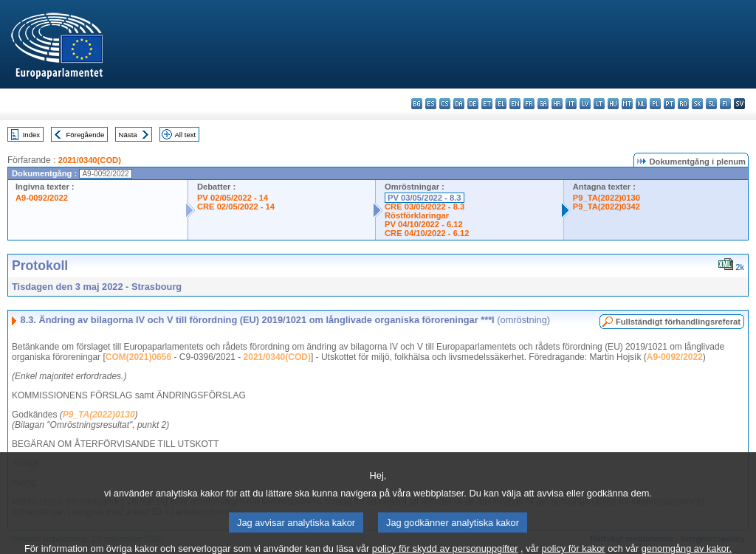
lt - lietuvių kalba (599, 104)
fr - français (529, 104)
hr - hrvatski (557, 104)
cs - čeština (445, 104)
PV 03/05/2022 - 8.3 (425, 198)
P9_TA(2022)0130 (606, 198)
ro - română (683, 104)
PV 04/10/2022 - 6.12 (424, 224)
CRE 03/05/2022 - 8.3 (425, 207)
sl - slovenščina (711, 104)
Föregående (86, 135)
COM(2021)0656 (138, 357)
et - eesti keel (487, 104)
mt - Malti (627, 104)
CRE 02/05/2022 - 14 (236, 207)
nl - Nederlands (641, 104)
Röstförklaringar (417, 215)
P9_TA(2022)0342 (606, 207)
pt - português (669, 104)
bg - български (417, 104)
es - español (431, 104)
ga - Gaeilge (543, 104)
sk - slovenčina (697, 104)
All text (185, 135)
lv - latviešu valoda (585, 104)
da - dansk (459, 104)
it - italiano (571, 104)
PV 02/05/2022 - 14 (233, 198)
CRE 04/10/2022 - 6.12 (427, 233)
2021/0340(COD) (90, 160)
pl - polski (655, 104)
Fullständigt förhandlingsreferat (678, 322)
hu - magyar (613, 104)
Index (31, 135)
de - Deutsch (473, 104)
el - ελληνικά (501, 104)
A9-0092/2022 (42, 198)
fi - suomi (725, 104)
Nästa (128, 135)
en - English (515, 104)
